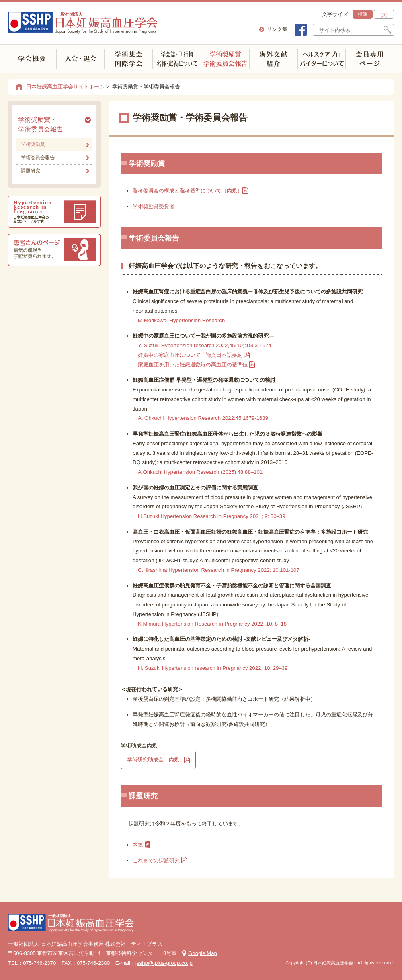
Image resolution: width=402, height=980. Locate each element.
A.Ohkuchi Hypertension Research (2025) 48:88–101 (200, 472)
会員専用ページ (370, 59)
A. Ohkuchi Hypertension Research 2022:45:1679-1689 (203, 418)
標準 (363, 14)
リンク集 (277, 29)
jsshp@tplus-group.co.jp (164, 963)
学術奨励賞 (33, 144)
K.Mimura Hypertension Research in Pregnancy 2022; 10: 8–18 (212, 624)
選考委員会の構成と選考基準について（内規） (193, 191)
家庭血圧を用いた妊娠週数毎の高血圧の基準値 (193, 365)
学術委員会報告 (38, 158)
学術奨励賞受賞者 (154, 206)
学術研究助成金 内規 (153, 760)
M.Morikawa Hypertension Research (182, 320)
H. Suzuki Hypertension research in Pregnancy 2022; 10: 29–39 (213, 668)
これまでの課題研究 (156, 860)
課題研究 (31, 171)
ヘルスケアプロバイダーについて (322, 59)
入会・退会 (80, 59)
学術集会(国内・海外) (129, 59)
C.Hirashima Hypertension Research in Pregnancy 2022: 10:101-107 (219, 570)
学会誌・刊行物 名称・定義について (177, 59)
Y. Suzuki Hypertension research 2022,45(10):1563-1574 (205, 345)
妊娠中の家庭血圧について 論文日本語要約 (190, 355)
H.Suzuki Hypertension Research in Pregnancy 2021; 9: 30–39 (212, 516)
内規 (144, 845)
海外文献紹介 (273, 59)
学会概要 (32, 59)
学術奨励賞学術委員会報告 (225, 59)
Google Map (203, 953)
